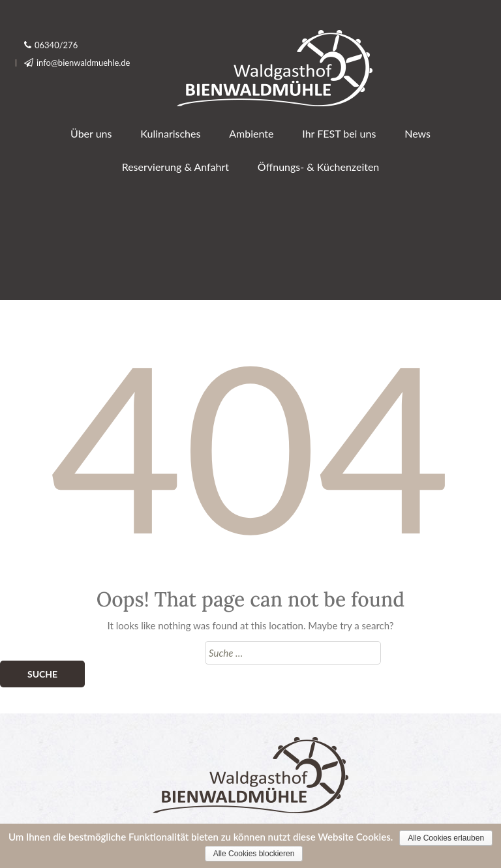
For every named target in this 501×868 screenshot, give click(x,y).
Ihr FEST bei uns (339, 133)
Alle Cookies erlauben (446, 838)
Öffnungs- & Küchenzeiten (318, 167)
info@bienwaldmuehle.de (83, 63)
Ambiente (251, 133)
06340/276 (56, 45)
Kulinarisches (170, 133)
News (417, 133)
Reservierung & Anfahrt (175, 167)
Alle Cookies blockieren (254, 854)
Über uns (91, 133)
